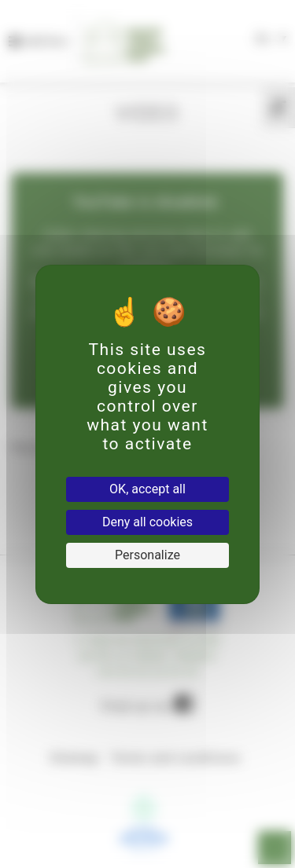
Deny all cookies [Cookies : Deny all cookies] (147, 522)
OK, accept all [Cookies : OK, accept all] (147, 489)
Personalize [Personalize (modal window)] (147, 555)
